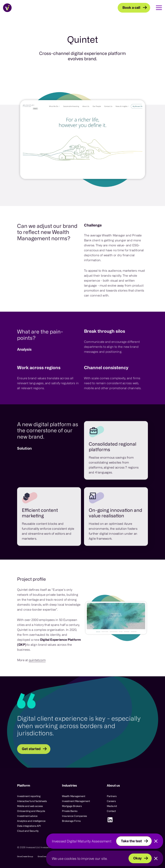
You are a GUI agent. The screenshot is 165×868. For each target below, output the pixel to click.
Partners (112, 796)
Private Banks (70, 811)
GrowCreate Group (25, 856)
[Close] (156, 841)
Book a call (131, 7)
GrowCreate (43, 856)
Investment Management (76, 801)
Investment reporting (29, 796)
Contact (111, 811)
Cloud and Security (28, 831)
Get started (31, 766)
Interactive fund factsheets (32, 801)
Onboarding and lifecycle (31, 811)
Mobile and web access (30, 806)
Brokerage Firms (71, 821)
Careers (111, 801)
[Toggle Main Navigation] (156, 8)
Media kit (112, 806)
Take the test (131, 841)
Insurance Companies (74, 816)
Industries (69, 785)
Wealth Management (74, 796)
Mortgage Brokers (72, 806)
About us (113, 785)
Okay (138, 858)
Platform (24, 785)
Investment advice (27, 816)
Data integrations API (29, 826)
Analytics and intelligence (31, 821)
